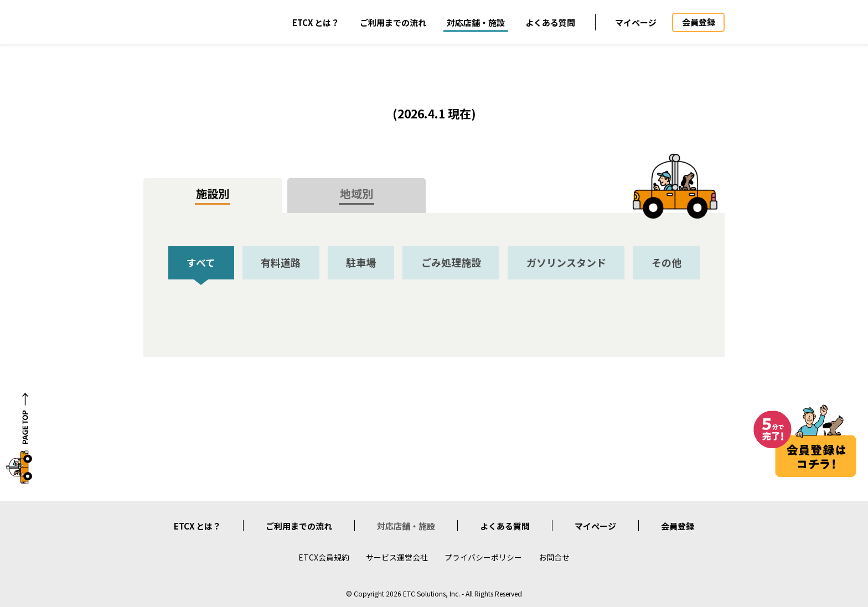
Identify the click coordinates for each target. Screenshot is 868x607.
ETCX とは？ (316, 22)
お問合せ (554, 557)
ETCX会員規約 (324, 557)
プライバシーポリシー (483, 557)
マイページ (636, 22)
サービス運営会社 (397, 557)
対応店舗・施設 (476, 22)
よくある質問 (550, 22)
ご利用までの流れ (393, 22)
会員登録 (678, 526)
